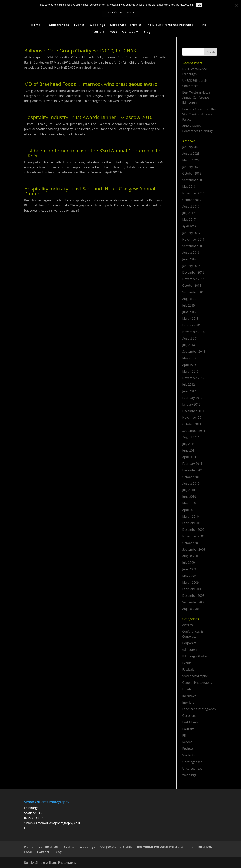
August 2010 (191, 483)
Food (113, 32)
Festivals (188, 669)
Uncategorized (192, 768)
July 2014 (188, 345)
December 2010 (193, 470)
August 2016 (191, 253)
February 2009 (192, 589)
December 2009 (193, 530)
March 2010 (190, 516)
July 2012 (188, 385)
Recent (187, 742)
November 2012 (193, 378)
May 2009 (189, 576)
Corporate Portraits (126, 25)
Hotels (187, 689)
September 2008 (194, 602)
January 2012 (191, 404)
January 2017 (191, 233)
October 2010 (192, 477)
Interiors (97, 32)
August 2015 (191, 299)
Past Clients (190, 722)
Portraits (188, 729)
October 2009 (192, 543)
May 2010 (189, 503)
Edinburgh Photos (195, 656)
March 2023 (190, 160)
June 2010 (189, 497)
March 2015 (190, 319)
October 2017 (192, 200)
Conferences (59, 25)
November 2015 (193, 279)
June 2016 (189, 259)
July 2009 (188, 563)
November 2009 (193, 536)
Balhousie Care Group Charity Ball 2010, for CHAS (80, 51)
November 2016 (193, 239)
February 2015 (192, 325)
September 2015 (194, 292)
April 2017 (189, 226)
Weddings (97, 25)
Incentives (189, 696)
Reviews (188, 749)
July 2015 (188, 305)
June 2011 (189, 450)
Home (36, 25)
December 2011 (193, 411)
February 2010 (192, 523)
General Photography (197, 683)
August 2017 (191, 206)
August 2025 (191, 154)
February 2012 (192, 398)
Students (188, 755)
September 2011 (194, 431)
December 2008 (193, 596)
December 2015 (193, 272)
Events (79, 25)
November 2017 (193, 193)
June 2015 (189, 312)
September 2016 (194, 246)
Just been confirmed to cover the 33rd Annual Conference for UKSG (93, 153)
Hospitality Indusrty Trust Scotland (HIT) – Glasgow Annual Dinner (90, 191)
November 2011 (193, 418)
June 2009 (189, 569)
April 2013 (189, 365)
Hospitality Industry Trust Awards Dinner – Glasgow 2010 (88, 117)
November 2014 (193, 332)
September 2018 (194, 180)
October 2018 (192, 173)
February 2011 (192, 464)
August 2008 (191, 609)
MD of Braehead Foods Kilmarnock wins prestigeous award (91, 84)
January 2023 (191, 167)
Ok (199, 5)
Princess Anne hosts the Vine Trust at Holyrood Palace (199, 114)
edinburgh (189, 650)
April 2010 (189, 510)
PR (204, 25)
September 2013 (194, 352)
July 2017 (188, 213)
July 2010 (188, 490)
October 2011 (192, 424)
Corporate (189, 643)
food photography (195, 676)
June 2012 (189, 391)
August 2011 (191, 437)
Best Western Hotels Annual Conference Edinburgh (196, 97)
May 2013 (189, 358)
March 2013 (190, 371)
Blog (147, 32)
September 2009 (194, 549)
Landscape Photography (199, 709)
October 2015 (192, 286)
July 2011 (188, 444)
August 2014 (191, 338)
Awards (187, 625)
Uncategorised (192, 762)
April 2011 (189, 457)
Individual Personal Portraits (170, 25)
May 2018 (189, 187)
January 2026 (191, 147)
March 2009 (190, 582)
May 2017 (189, 220)
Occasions (189, 716)
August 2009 (191, 556)
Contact (129, 32)
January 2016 (191, 266)
